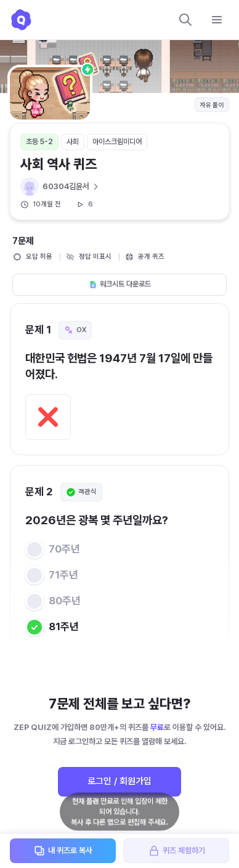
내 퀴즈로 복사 (63, 851)
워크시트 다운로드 (120, 284)
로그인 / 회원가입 (119, 781)
